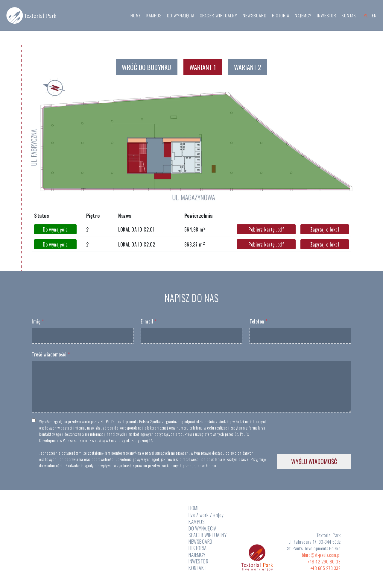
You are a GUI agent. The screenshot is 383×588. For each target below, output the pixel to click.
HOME (136, 16)
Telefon (259, 321)
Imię (38, 321)
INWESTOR (327, 16)
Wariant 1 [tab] (203, 67)
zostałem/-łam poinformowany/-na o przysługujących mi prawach (138, 453)
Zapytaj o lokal (325, 229)
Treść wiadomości (51, 354)
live (192, 515)
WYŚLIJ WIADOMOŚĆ (314, 461)
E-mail (149, 321)
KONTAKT (350, 16)
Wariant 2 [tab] (248, 67)
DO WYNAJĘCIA (181, 16)
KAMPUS (154, 16)
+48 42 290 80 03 (324, 561)
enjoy (218, 515)
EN (374, 16)
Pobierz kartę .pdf (266, 229)
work (204, 515)
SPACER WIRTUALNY (219, 16)
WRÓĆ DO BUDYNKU (147, 67)
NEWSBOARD (255, 16)
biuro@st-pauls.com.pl (321, 555)
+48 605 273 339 (326, 568)
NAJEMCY (303, 16)
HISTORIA (281, 16)
